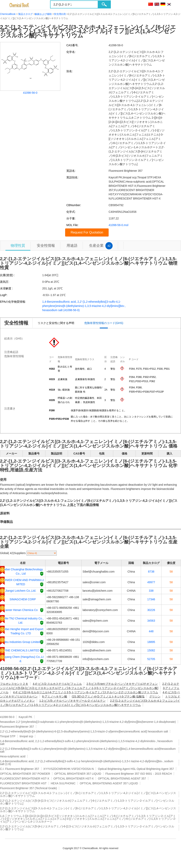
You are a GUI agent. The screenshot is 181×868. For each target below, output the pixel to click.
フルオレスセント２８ (14, 684)
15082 (151, 650)
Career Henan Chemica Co (21, 610)
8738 (151, 572)
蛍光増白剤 (60, 14)
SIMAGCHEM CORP (23, 599)
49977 (151, 582)
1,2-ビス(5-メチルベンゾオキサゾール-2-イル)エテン (73, 701)
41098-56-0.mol (118, 225)
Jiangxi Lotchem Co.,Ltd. (21, 591)
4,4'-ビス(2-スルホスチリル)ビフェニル (57, 684)
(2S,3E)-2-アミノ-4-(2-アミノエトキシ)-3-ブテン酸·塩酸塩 (108, 696)
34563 (151, 621)
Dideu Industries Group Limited (21, 642)
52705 (151, 659)
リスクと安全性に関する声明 (56, 323)
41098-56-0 (30, 93)
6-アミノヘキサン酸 (55, 696)
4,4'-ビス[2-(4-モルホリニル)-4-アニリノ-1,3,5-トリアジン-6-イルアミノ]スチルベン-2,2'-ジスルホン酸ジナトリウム (86, 692)
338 (151, 591)
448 (151, 631)
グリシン (155, 696)
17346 (151, 599)
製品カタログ (26, 14)
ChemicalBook (8, 14)
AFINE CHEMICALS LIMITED (21, 650)
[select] (42, 553)
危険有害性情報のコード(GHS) (104, 323)
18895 (151, 642)
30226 (151, 610)
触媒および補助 (43, 14)
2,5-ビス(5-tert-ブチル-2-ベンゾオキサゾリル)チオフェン (122, 684)
